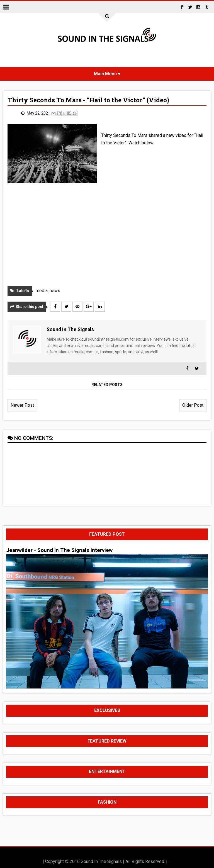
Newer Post (22, 405)
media (42, 291)
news (55, 291)
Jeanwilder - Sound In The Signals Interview (59, 550)
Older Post (193, 405)
